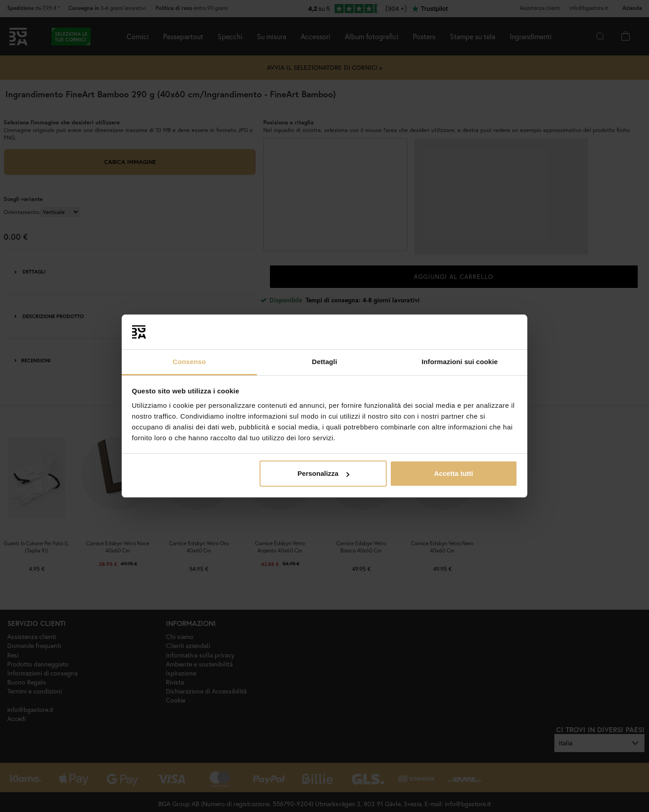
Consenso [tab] (189, 362)
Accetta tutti (454, 473)
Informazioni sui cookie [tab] (460, 362)
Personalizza (323, 473)
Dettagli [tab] (324, 362)
